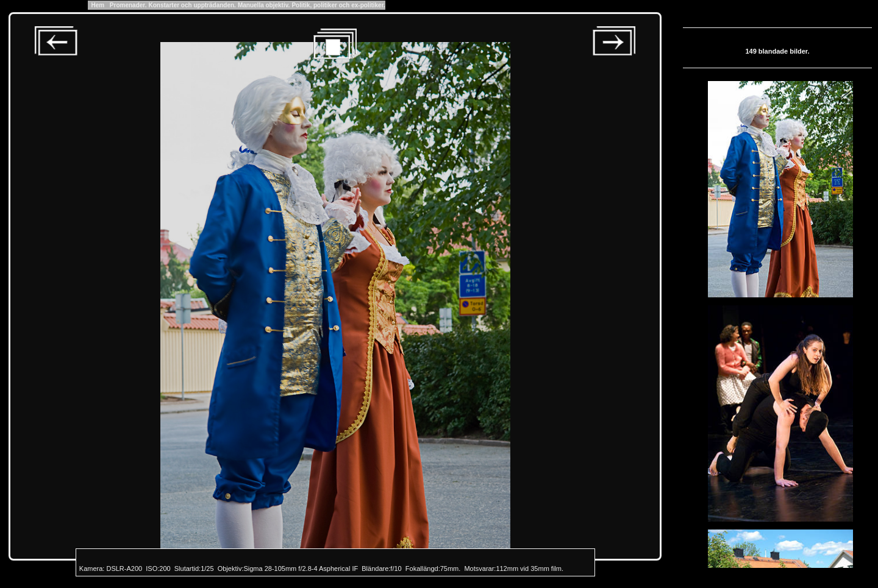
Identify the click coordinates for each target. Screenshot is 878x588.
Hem (98, 5)
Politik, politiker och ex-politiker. (338, 5)
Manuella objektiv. (264, 5)
